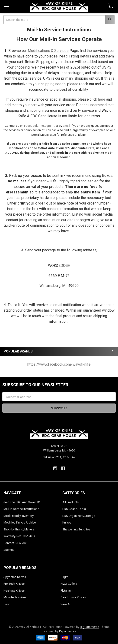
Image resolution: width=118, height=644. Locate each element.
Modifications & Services (48, 51)
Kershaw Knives (14, 591)
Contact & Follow (15, 543)
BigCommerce (89, 627)
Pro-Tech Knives (14, 584)
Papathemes (67, 631)
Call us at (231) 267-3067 (59, 457)
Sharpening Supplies (76, 529)
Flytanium (67, 591)
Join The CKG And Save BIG (22, 502)
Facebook (31, 126)
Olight (64, 577)
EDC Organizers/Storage (79, 516)
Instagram (47, 126)
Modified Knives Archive (20, 522)
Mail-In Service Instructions (21, 509)
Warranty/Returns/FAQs (19, 536)
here (102, 99)
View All (66, 604)
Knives (67, 522)
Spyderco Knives (15, 577)
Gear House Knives (73, 597)
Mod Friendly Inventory (19, 516)
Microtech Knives (15, 597)
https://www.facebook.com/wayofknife (59, 364)
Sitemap (9, 550)
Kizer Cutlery (69, 584)
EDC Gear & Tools (74, 509)
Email (66, 126)
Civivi (7, 604)
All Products (70, 502)
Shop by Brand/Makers (19, 529)
